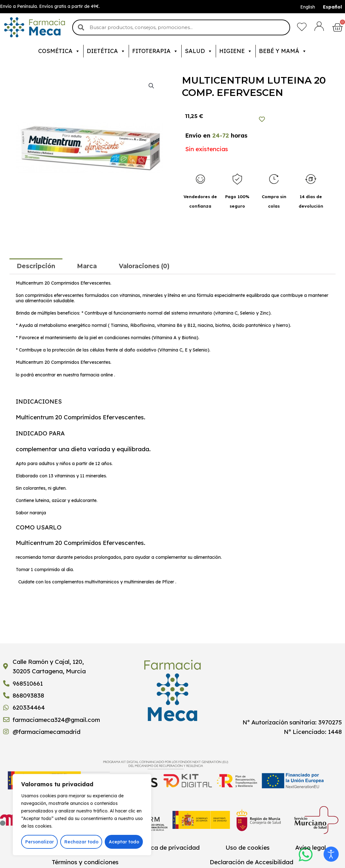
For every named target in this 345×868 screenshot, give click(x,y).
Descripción (36, 266)
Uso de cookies (248, 847)
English (308, 7)
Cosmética (59, 51)
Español (332, 7)
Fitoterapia (155, 51)
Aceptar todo (124, 842)
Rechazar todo (81, 842)
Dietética (106, 51)
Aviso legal (310, 847)
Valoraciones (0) (144, 266)
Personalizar (40, 842)
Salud (199, 51)
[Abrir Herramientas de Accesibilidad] (331, 854)
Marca (87, 266)
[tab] (36, 266)
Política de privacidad (168, 847)
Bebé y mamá (283, 51)
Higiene (236, 51)
